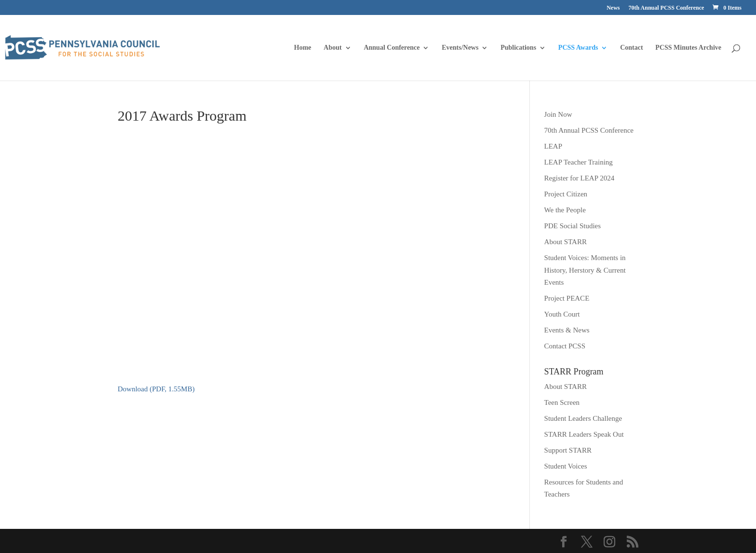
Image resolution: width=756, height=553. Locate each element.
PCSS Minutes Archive (688, 48)
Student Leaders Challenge (583, 418)
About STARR (566, 242)
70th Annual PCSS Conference (667, 8)
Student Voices (566, 466)
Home (303, 48)
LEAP (553, 146)
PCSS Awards (578, 48)
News (613, 8)
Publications (518, 48)
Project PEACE (567, 298)
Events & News (567, 330)
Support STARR (568, 450)
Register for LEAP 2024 (580, 178)
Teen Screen (562, 402)
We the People (565, 210)
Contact (631, 48)
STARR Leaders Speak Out (584, 434)
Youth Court (562, 314)
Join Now (558, 114)
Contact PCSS (565, 346)
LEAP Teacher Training (579, 162)
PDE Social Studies (573, 226)
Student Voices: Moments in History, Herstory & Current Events (585, 270)
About (332, 48)
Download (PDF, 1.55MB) (156, 389)
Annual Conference (391, 48)
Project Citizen (566, 194)
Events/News (460, 48)
